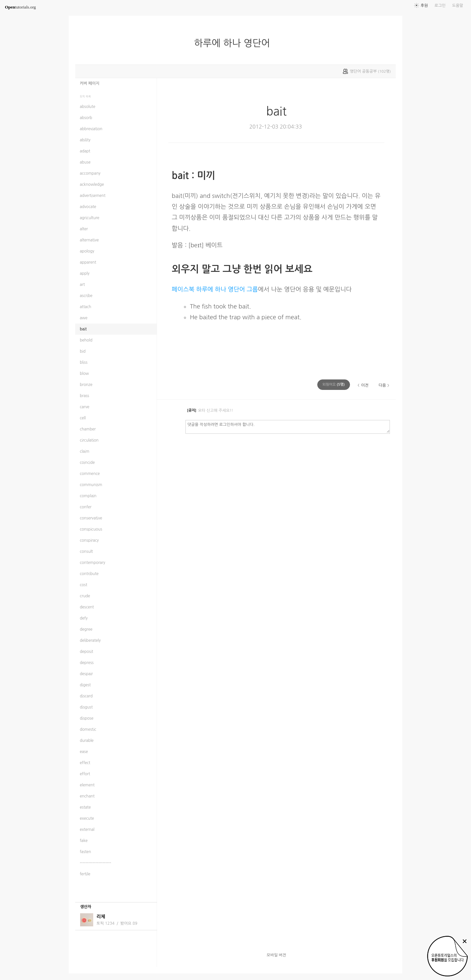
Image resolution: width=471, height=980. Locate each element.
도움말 (458, 6)
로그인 (440, 6)
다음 (382, 385)
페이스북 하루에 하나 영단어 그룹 (215, 289)
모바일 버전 (276, 955)
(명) (334, 385)
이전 (365, 385)
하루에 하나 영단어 (235, 43)
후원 (424, 6)
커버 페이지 (90, 83)
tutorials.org (20, 7)
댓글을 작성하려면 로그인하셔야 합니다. (288, 427)
